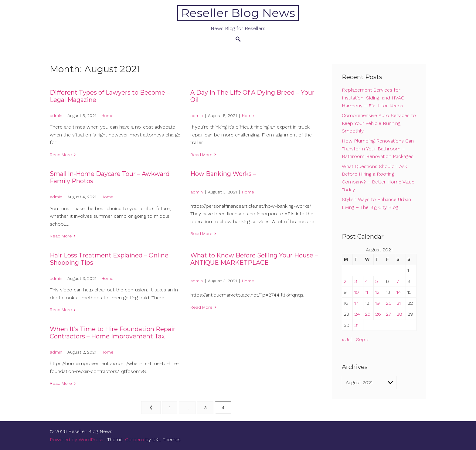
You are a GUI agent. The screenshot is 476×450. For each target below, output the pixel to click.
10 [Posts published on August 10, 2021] (357, 292)
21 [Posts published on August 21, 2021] (399, 303)
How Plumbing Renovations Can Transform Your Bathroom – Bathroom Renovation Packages (378, 149)
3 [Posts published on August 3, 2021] (356, 281)
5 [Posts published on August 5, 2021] (377, 281)
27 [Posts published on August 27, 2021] (389, 314)
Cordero (134, 440)
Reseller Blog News (238, 13)
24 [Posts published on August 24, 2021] (357, 314)
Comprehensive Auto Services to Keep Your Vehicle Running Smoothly (379, 123)
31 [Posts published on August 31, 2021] (356, 325)
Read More (61, 155)
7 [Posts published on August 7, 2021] (398, 281)
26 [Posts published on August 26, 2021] (378, 314)
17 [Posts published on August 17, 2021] (356, 303)
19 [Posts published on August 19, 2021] (377, 303)
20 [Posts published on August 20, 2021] (389, 303)
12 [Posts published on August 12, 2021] (377, 292)
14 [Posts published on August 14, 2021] (399, 292)
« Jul (347, 339)
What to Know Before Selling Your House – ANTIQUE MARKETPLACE (254, 259)
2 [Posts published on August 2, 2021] (345, 281)
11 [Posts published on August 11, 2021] (366, 292)
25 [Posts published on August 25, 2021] (368, 314)
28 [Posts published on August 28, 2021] (399, 314)
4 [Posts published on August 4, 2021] (366, 281)
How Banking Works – (223, 174)
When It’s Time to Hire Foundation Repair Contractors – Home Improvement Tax (113, 333)
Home (107, 116)
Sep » (362, 339)
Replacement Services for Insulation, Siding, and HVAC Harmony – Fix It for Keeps (373, 98)
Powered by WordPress (76, 440)
